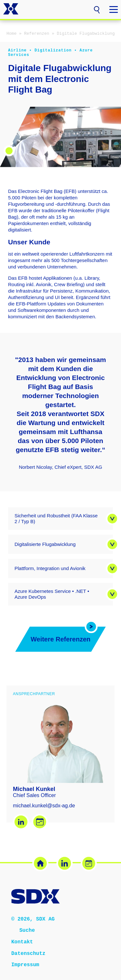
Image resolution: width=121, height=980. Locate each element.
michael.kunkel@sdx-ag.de (44, 806)
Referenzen (37, 34)
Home (11, 34)
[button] (97, 9)
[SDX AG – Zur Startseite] (11, 9)
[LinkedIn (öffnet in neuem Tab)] (65, 863)
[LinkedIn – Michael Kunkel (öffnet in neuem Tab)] (21, 822)
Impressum (25, 965)
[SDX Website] (40, 863)
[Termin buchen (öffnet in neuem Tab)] (89, 863)
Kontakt (22, 942)
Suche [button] (27, 930)
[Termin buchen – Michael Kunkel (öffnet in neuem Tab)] (40, 822)
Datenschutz (28, 953)
